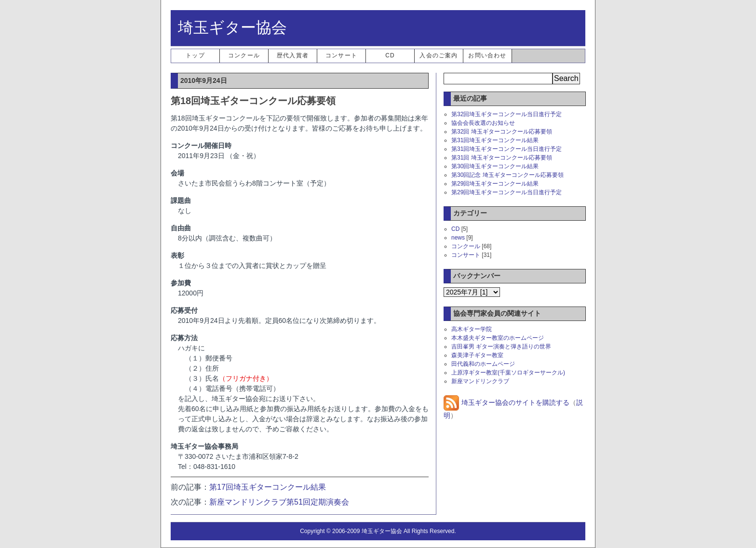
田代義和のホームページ (483, 364)
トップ (195, 55)
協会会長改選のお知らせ (483, 123)
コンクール (244, 55)
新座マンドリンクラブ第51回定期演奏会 (279, 502)
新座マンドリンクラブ (480, 381)
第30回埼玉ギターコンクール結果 (495, 166)
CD (390, 55)
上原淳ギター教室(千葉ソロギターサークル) (508, 373)
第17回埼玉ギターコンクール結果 (268, 487)
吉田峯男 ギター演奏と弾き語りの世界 (501, 347)
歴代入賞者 (293, 55)
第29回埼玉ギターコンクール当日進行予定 (506, 192)
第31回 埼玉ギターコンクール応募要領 (502, 158)
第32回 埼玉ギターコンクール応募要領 (502, 132)
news (458, 238)
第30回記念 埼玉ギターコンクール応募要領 (507, 175)
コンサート (341, 55)
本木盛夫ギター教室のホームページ (498, 338)
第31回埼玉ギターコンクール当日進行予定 (506, 149)
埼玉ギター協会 (232, 27)
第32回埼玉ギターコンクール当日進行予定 (506, 114)
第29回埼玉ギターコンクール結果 (495, 184)
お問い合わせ (487, 55)
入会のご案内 (439, 55)
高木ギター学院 (472, 329)
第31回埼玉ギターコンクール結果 (495, 140)
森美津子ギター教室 (477, 355)
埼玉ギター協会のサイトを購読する (506, 402)
